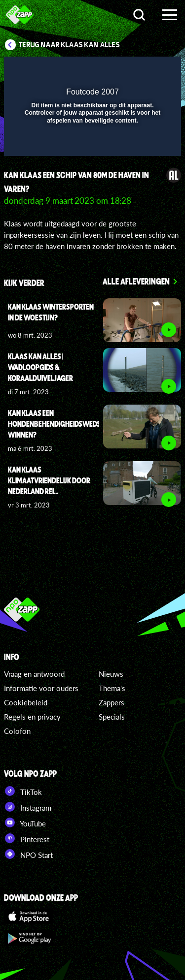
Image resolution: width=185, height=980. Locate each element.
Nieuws (111, 674)
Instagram (28, 807)
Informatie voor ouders (41, 688)
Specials (112, 717)
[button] (148, 70)
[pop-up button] (128, 70)
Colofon (17, 731)
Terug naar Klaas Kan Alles (69, 45)
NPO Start (28, 854)
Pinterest (27, 838)
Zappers (111, 702)
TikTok (23, 791)
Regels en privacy (32, 717)
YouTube (25, 822)
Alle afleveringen (136, 281)
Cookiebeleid (26, 702)
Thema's (112, 688)
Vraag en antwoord (34, 674)
